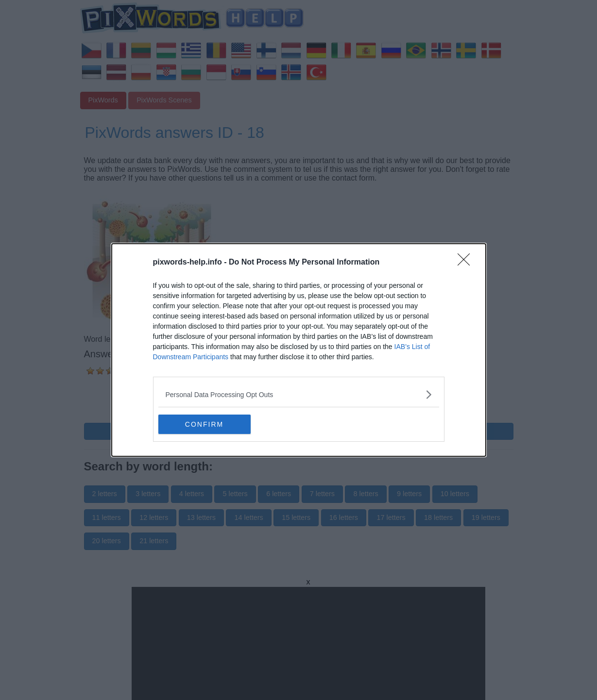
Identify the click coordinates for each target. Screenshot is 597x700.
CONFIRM (204, 424)
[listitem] (299, 394)
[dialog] (299, 350)
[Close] (467, 263)
